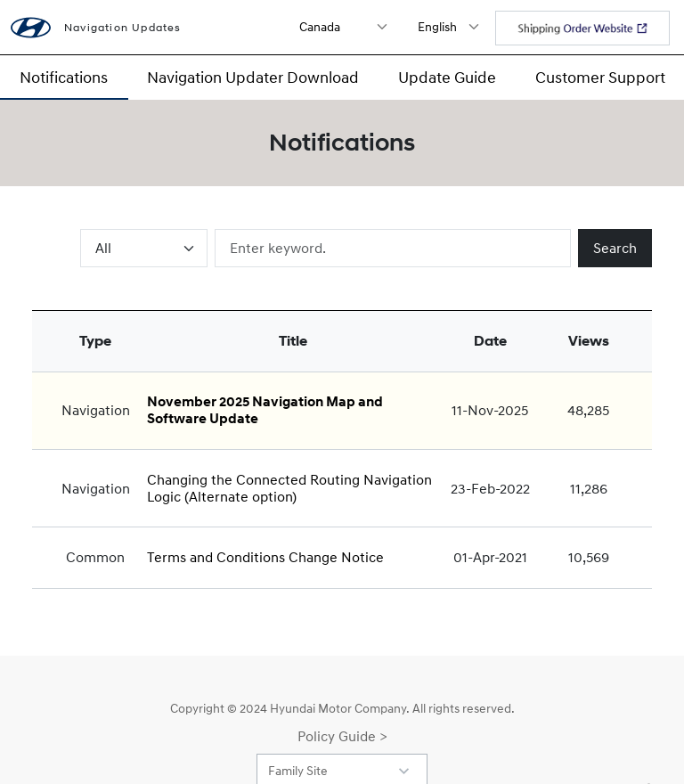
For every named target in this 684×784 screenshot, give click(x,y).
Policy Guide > (342, 736)
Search (615, 248)
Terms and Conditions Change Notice (265, 557)
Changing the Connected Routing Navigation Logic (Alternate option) (289, 488)
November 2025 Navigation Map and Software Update (265, 410)
